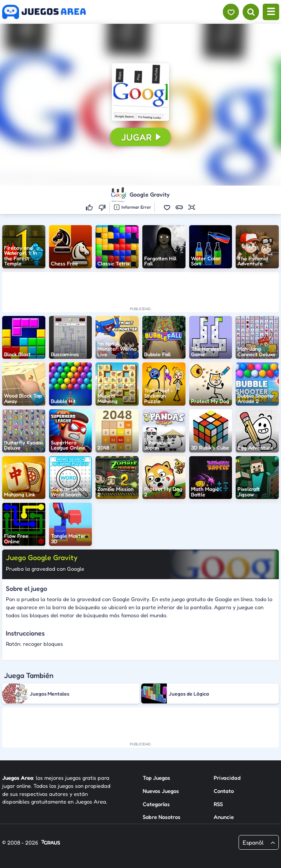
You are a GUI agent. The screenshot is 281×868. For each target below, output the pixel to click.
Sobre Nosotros (162, 817)
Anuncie (224, 817)
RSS (218, 804)
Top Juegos (156, 778)
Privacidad (227, 778)
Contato (224, 791)
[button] (140, 92)
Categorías (156, 804)
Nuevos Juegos (161, 791)
